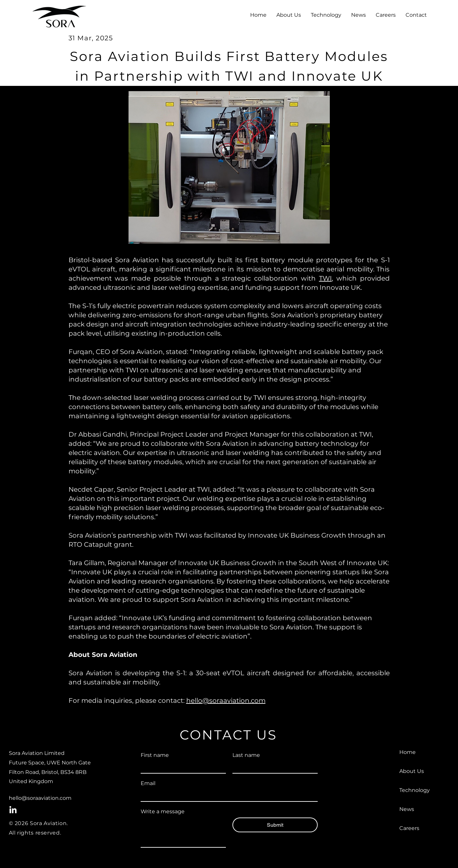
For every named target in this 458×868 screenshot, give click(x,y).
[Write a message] (183, 832)
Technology (415, 790)
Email (148, 783)
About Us (412, 771)
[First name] (181, 767)
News (407, 809)
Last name (246, 755)
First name (155, 755)
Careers (409, 828)
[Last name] (273, 767)
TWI (325, 278)
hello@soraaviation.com (226, 700)
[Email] (227, 795)
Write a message (163, 811)
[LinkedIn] (13, 810)
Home (408, 752)
